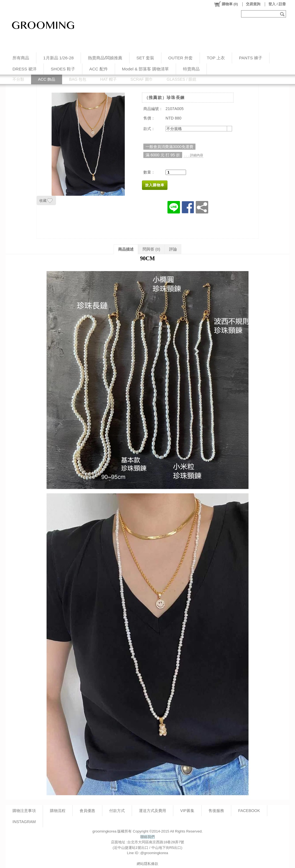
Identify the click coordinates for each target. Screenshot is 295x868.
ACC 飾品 (47, 79)
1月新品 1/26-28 (59, 58)
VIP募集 (187, 811)
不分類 (18, 79)
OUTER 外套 (180, 58)
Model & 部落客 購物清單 (146, 69)
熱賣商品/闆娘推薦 (105, 58)
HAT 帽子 (108, 79)
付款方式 (117, 811)
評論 (173, 249)
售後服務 (216, 811)
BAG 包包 (78, 79)
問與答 (151, 249)
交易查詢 (253, 4)
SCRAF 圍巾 (142, 79)
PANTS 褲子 (251, 58)
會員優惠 (87, 811)
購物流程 (58, 811)
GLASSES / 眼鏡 (181, 79)
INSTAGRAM (24, 822)
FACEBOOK (249, 811)
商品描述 (126, 249)
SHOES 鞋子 (63, 69)
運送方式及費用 (152, 811)
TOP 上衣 (216, 58)
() (226, 4)
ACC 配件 (99, 69)
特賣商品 (191, 69)
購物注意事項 (24, 811)
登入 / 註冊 (277, 4)
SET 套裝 (145, 58)
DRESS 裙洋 (25, 69)
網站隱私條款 (147, 864)
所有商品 (21, 58)
